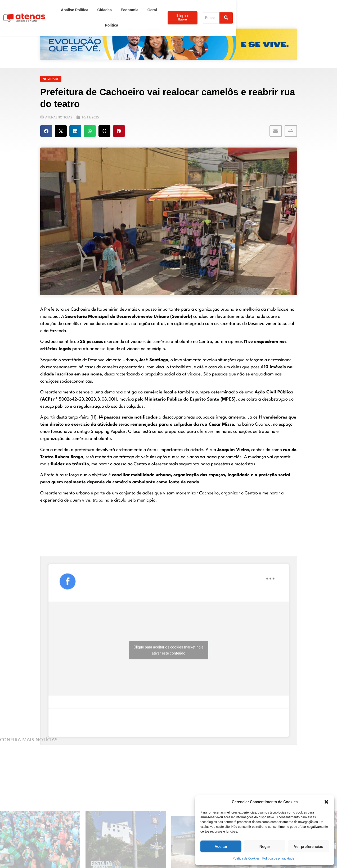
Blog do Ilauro (259, 6)
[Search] (303, 6)
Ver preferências (308, 847)
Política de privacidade (278, 858)
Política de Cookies (246, 858)
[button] (326, 802)
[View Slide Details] (169, 44)
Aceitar (221, 847)
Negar (265, 847)
